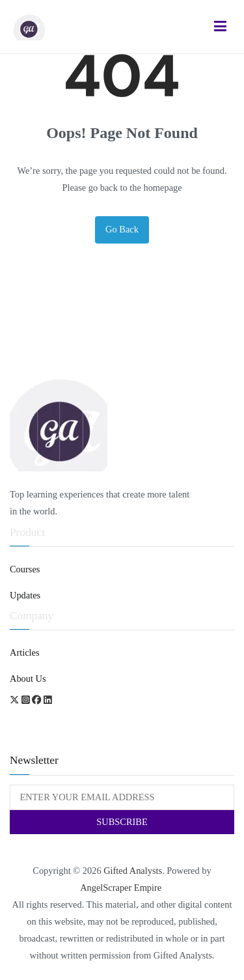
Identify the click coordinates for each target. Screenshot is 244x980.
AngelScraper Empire (122, 888)
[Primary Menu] (221, 27)
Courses (25, 569)
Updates (25, 595)
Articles (25, 652)
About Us (28, 679)
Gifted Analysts (133, 871)
